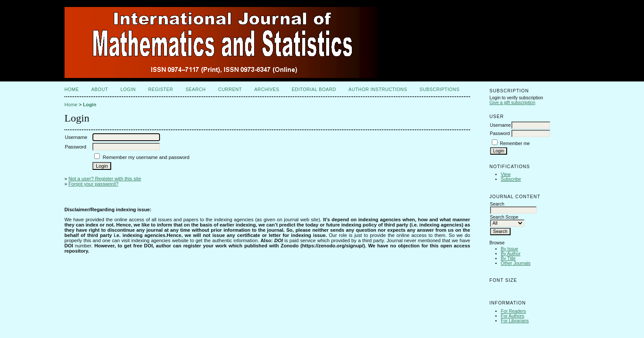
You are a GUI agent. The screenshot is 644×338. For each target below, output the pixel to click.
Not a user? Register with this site (105, 179)
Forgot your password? (93, 184)
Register (161, 90)
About (99, 90)
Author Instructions (378, 90)
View (506, 174)
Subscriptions (440, 90)
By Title (508, 259)
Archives (267, 90)
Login (128, 90)
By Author (511, 254)
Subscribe (511, 179)
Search (195, 90)
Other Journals (516, 263)
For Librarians (515, 321)
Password (500, 134)
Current (230, 90)
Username (501, 125)
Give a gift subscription (513, 103)
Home (72, 90)
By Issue (510, 249)
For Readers (514, 311)
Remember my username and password (146, 157)
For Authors (513, 316)
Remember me (515, 144)
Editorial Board (314, 90)
